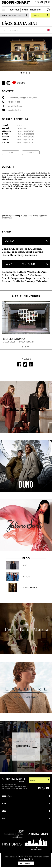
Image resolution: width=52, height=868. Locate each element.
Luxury (11, 153)
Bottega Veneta (26, 281)
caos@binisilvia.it (14, 110)
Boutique (14, 10)
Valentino (31, 264)
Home (4, 31)
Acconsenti (26, 863)
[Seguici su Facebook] (35, 3)
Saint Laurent (34, 260)
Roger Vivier (33, 287)
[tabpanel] (26, 54)
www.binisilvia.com (15, 106)
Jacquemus (17, 260)
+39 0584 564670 (14, 102)
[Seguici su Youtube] (41, 3)
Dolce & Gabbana (31, 257)
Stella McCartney (13, 264)
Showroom (36, 10)
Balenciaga (9, 281)
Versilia (31, 153)
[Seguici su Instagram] (38, 3)
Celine (6, 257)
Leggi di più (34, 859)
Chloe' (15, 257)
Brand (25, 10)
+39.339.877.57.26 (22, 797)
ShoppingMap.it (16, 2)
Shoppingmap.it (13, 789)
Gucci (5, 260)
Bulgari (42, 281)
